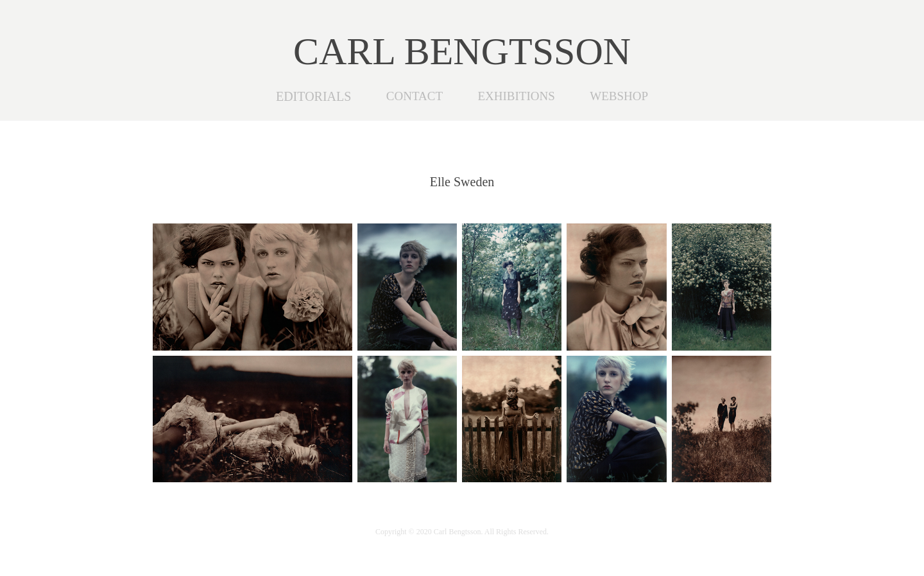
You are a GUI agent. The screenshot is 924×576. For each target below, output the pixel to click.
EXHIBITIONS (516, 96)
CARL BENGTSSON (462, 51)
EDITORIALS (313, 96)
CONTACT (415, 96)
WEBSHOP (619, 96)
